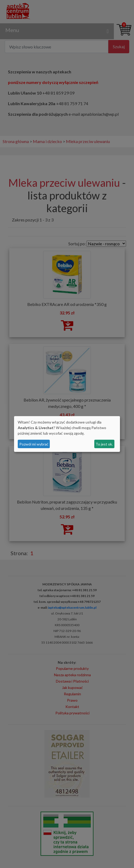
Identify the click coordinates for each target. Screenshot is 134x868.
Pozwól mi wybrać (34, 444)
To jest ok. (104, 444)
